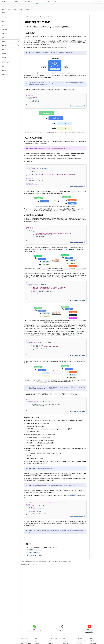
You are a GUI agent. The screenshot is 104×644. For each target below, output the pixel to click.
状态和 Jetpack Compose (34, 550)
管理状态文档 (30, 36)
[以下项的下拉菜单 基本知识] (21, 2)
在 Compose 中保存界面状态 (35, 555)
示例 (15, 9)
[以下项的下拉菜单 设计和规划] (32, 2)
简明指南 (28, 9)
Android (23, 641)
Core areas (13, 6)
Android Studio (97, 2)
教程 (9, 9)
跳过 (42, 78)
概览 (3, 9)
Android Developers (29, 17)
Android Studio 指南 (81, 641)
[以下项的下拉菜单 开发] (40, 2)
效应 (45, 85)
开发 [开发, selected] (37, 2)
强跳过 (39, 435)
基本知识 (17, 2)
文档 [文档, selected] (21, 9)
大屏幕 (50, 641)
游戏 (36, 641)
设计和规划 (28, 2)
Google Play (47, 2)
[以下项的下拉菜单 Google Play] (52, 2)
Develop (4, 6)
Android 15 (65, 641)
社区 (57, 2)
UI (20, 6)
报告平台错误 (93, 641)
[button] (9, 13)
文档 (51, 17)
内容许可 (36, 562)
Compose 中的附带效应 (33, 553)
